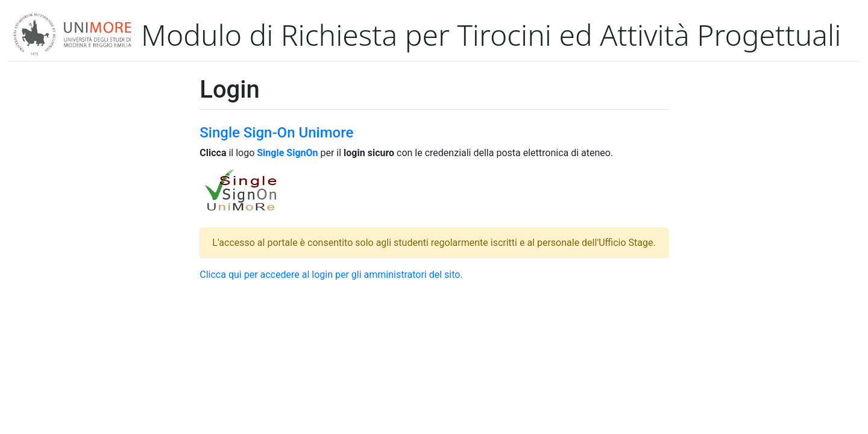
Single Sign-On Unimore (276, 133)
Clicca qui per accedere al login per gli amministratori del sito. (331, 275)
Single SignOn (287, 153)
